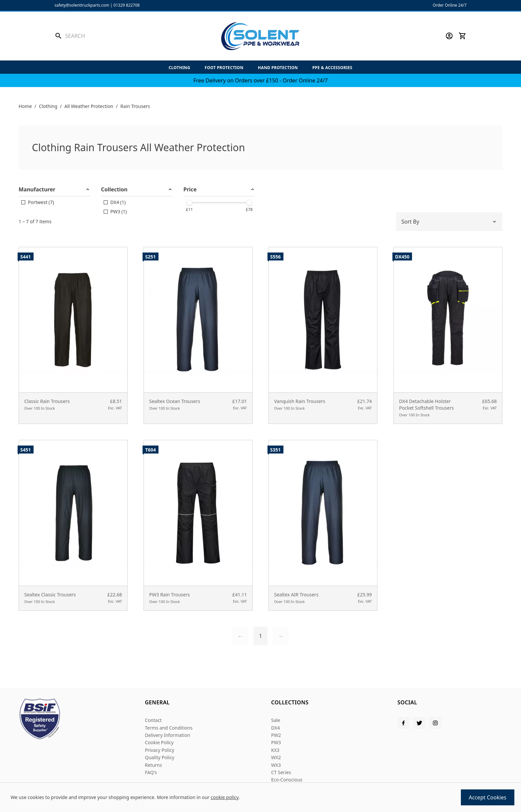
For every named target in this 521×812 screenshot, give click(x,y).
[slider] (189, 203)
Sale (276, 720)
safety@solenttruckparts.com (82, 5)
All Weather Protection (89, 106)
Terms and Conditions (169, 728)
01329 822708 (127, 5)
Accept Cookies (488, 797)
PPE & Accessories (332, 68)
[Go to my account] (449, 36)
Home (25, 106)
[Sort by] (449, 222)
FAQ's (151, 772)
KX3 (275, 750)
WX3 (276, 765)
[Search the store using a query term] (103, 36)
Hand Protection (278, 68)
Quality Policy (160, 757)
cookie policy (225, 797)
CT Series (281, 772)
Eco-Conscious (287, 780)
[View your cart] (463, 36)
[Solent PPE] (260, 36)
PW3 (276, 742)
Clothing (179, 68)
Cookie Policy (159, 742)
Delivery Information (167, 735)
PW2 (276, 735)
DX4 (275, 728)
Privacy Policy (159, 750)
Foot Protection (224, 68)
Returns (153, 765)
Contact (153, 720)
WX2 (276, 757)
